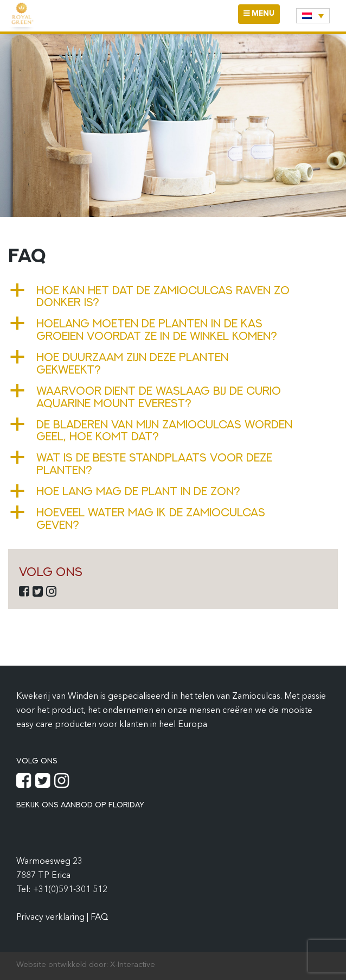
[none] (313, 16)
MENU (261, 17)
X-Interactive (133, 965)
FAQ (99, 918)
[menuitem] (313, 16)
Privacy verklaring (52, 918)
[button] (173, 296)
